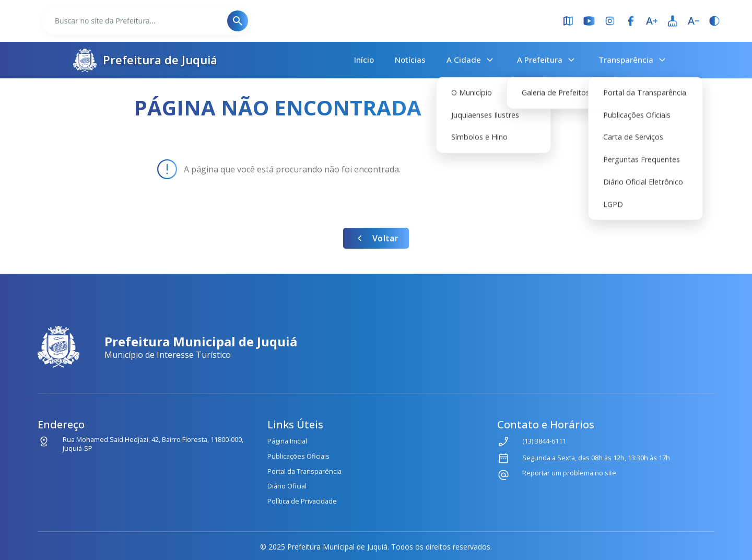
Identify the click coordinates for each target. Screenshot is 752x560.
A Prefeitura (547, 60)
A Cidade (471, 60)
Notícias (410, 60)
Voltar (376, 238)
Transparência (633, 60)
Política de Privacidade (302, 501)
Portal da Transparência (304, 471)
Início (364, 60)
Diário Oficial (287, 486)
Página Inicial (287, 441)
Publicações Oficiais (298, 456)
